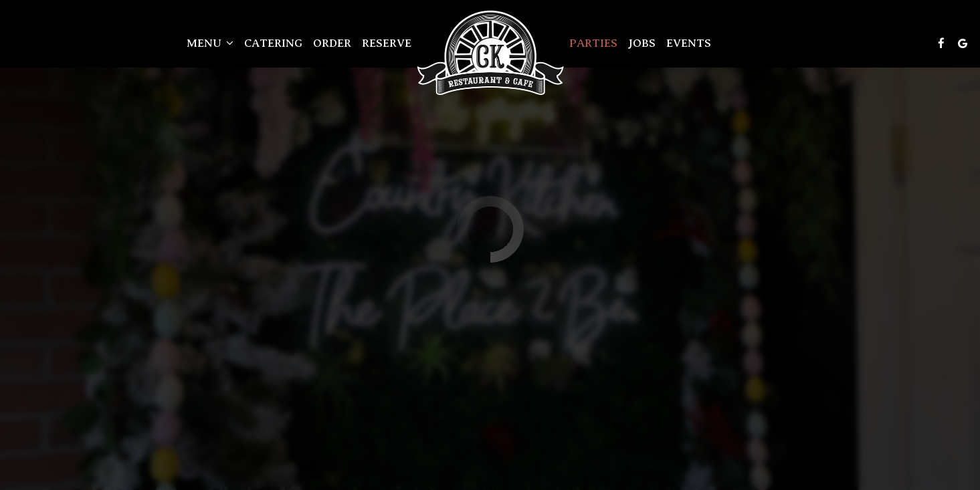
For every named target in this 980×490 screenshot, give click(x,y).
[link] (490, 53)
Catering (273, 43)
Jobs (642, 43)
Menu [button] (210, 43)
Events (689, 43)
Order (332, 43)
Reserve (387, 43)
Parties (593, 43)
